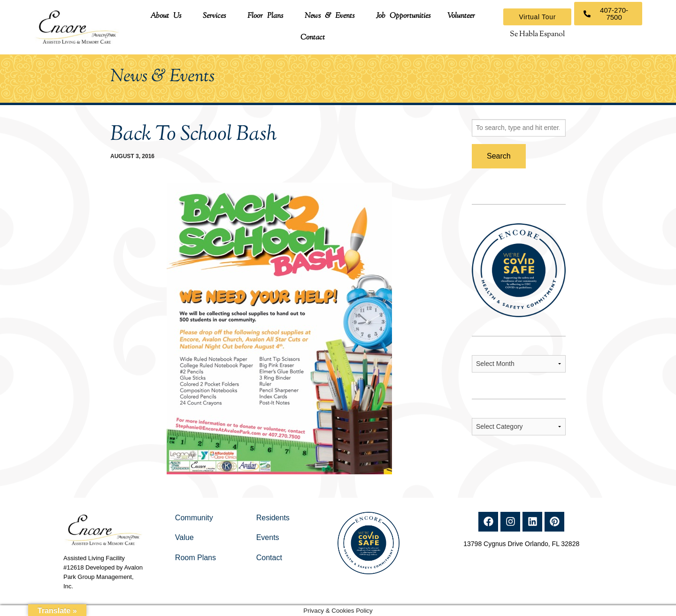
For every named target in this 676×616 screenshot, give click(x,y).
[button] (168, 16)
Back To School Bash (193, 135)
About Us (166, 16)
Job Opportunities (403, 16)
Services (214, 16)
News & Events (330, 16)
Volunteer (461, 16)
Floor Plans (265, 16)
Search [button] (499, 156)
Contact (313, 38)
